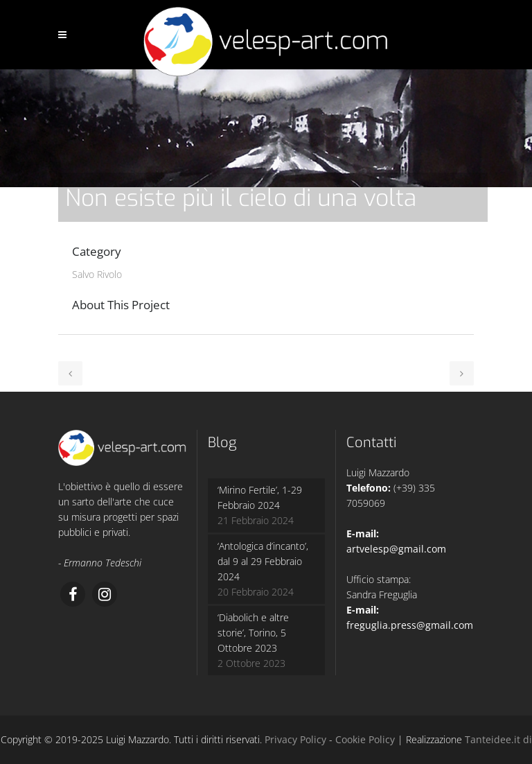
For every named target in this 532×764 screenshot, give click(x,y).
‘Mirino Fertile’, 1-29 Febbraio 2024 (260, 497)
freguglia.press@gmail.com (410, 625)
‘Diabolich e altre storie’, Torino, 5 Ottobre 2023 (253, 633)
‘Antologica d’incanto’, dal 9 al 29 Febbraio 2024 (263, 561)
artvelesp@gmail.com (396, 549)
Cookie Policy (365, 739)
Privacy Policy (295, 739)
